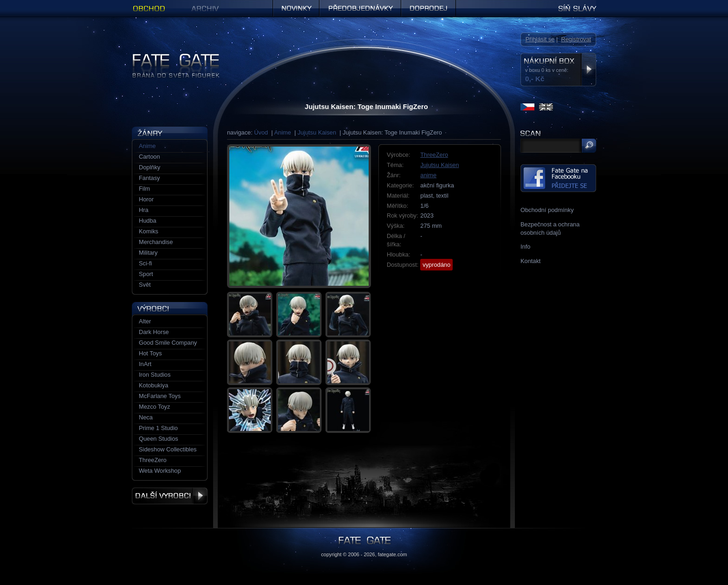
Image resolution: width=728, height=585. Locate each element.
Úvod (261, 132)
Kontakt (530, 261)
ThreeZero (434, 155)
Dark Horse (154, 332)
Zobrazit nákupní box (588, 70)
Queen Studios (159, 439)
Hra (144, 210)
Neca (146, 417)
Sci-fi (145, 263)
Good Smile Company (168, 343)
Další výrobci (170, 496)
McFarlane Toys (160, 396)
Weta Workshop (160, 471)
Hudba (148, 221)
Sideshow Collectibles (168, 449)
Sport (146, 274)
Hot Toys (150, 353)
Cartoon (149, 157)
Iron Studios (155, 375)
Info (525, 247)
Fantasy (149, 178)
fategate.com (393, 554)
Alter (145, 321)
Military (148, 253)
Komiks (149, 231)
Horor (146, 199)
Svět (145, 285)
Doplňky (149, 167)
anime (428, 175)
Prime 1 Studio (158, 428)
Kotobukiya (153, 385)
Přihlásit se (540, 39)
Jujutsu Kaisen (317, 132)
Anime (283, 132)
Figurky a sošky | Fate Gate (168, 57)
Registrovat (576, 39)
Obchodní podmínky (547, 210)
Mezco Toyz (154, 407)
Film (144, 189)
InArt (145, 364)
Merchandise (156, 242)
